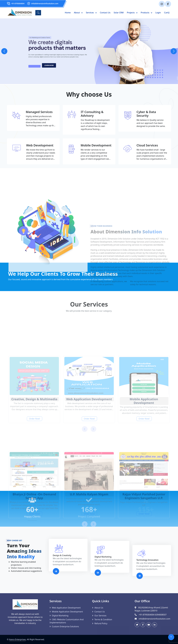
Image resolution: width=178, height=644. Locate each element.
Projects (131, 13)
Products (145, 13)
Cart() (167, 13)
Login (158, 13)
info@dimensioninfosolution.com (45, 3)
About (77, 13)
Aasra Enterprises (17, 639)
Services (90, 13)
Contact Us (105, 13)
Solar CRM (119, 13)
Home (68, 13)
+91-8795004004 (18, 3)
